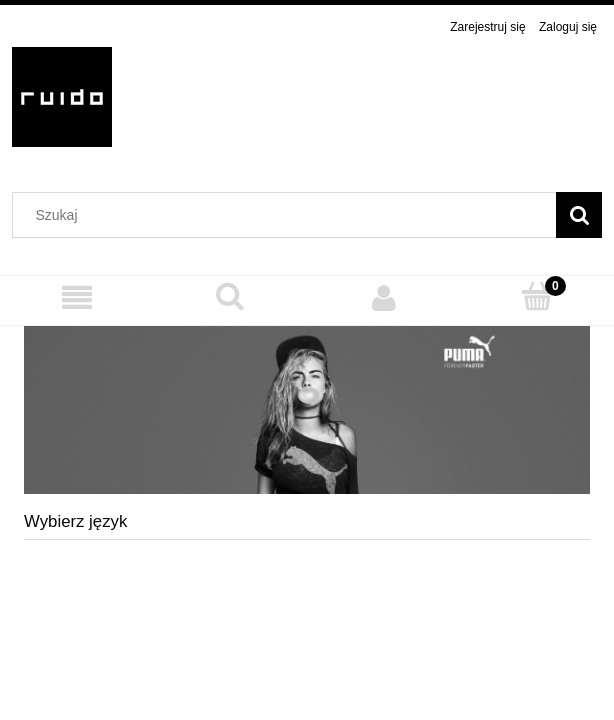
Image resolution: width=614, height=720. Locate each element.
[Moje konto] (384, 297)
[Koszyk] (538, 296)
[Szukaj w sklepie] (289, 215)
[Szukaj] (579, 215)
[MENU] (77, 297)
